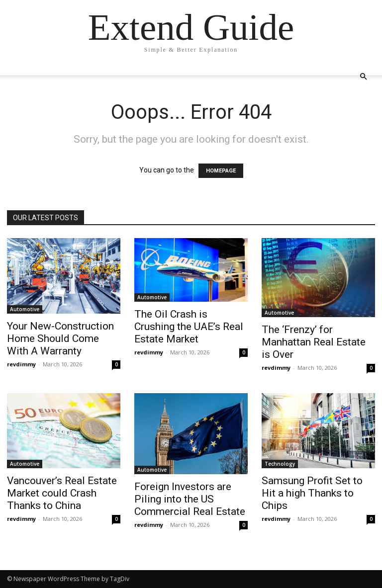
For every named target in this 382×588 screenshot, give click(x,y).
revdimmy (21, 364)
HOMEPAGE (221, 171)
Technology (280, 464)
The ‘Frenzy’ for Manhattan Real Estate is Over (314, 342)
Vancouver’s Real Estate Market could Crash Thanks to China (62, 493)
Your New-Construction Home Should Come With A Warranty (60, 338)
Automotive (25, 309)
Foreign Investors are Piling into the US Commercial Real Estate (190, 499)
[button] (363, 77)
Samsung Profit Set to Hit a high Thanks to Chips (312, 493)
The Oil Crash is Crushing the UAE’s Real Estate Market (189, 327)
